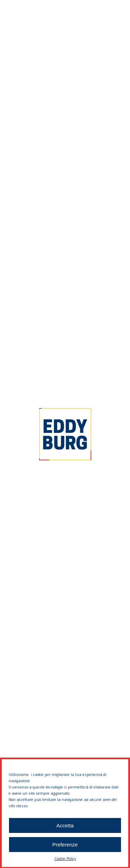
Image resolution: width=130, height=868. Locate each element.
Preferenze (65, 854)
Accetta (65, 835)
